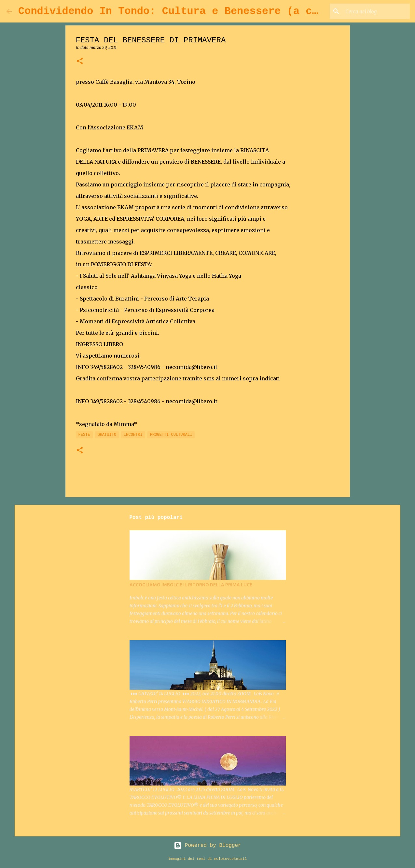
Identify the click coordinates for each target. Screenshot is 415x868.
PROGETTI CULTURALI (171, 435)
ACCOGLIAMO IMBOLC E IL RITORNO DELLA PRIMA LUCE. (191, 585)
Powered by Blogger (207, 846)
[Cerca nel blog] (376, 11)
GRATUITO (107, 435)
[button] (80, 61)
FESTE (84, 435)
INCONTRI (133, 435)
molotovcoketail (231, 859)
